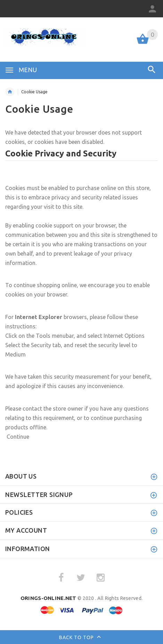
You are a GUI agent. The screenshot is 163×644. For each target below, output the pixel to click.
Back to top (81, 638)
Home (10, 92)
